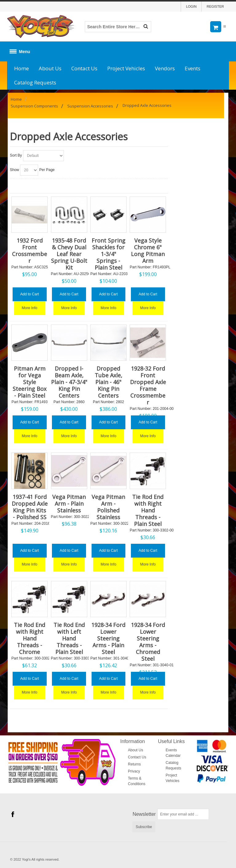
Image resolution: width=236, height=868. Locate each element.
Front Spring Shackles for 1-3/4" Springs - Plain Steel (108, 254)
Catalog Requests (35, 82)
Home (22, 68)
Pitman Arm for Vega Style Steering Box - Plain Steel (29, 382)
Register (215, 6)
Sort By (16, 155)
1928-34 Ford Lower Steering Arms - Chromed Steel (148, 642)
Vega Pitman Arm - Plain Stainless (69, 504)
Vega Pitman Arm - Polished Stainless (108, 507)
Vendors (165, 68)
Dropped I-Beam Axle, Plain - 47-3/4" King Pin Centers (69, 382)
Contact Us (84, 68)
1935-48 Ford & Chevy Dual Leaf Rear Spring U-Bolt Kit (69, 254)
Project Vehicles (126, 68)
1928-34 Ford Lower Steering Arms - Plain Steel (108, 638)
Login (191, 6)
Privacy (134, 771)
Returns (134, 764)
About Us (50, 68)
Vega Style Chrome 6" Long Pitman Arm (148, 251)
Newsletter (144, 814)
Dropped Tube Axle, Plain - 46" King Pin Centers (108, 382)
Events (193, 68)
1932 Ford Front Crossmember (29, 251)
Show (14, 170)
